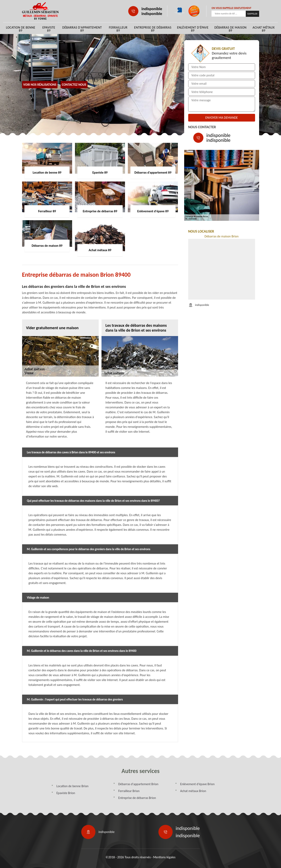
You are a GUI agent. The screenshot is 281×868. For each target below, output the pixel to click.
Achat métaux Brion (193, 791)
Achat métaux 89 (264, 29)
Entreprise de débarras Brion (137, 798)
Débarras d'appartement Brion (138, 784)
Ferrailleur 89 (118, 29)
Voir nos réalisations (40, 85)
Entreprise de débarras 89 (153, 29)
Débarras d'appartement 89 (82, 29)
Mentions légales (164, 857)
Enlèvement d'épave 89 (193, 29)
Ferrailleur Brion (129, 791)
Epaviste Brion (66, 793)
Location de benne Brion (73, 786)
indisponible (152, 9)
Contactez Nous (74, 85)
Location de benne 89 (21, 29)
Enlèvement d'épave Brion (197, 784)
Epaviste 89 (49, 29)
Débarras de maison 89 (230, 29)
